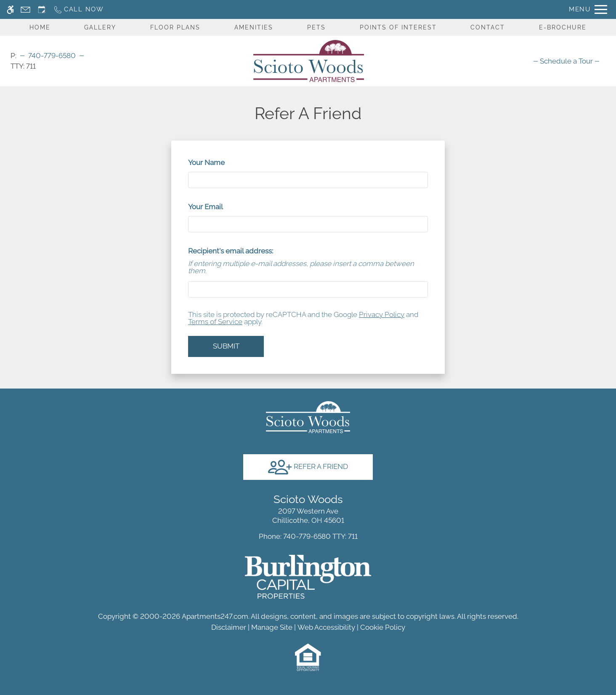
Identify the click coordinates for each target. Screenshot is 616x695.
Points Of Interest (398, 27)
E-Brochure (563, 27)
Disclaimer (229, 627)
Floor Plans (175, 27)
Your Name (220, 162)
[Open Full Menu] (588, 9)
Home (40, 27)
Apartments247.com (215, 616)
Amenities (254, 27)
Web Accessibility (326, 627)
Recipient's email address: (231, 251)
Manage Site (272, 627)
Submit (226, 346)
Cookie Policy (383, 627)
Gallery (100, 27)
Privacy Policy (382, 314)
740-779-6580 (52, 56)
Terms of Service (215, 322)
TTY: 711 (308, 536)
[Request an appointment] (42, 9)
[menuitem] (566, 61)
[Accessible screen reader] (10, 9)
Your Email (220, 207)
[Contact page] (25, 9)
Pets (316, 27)
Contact (488, 27)
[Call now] (78, 9)
